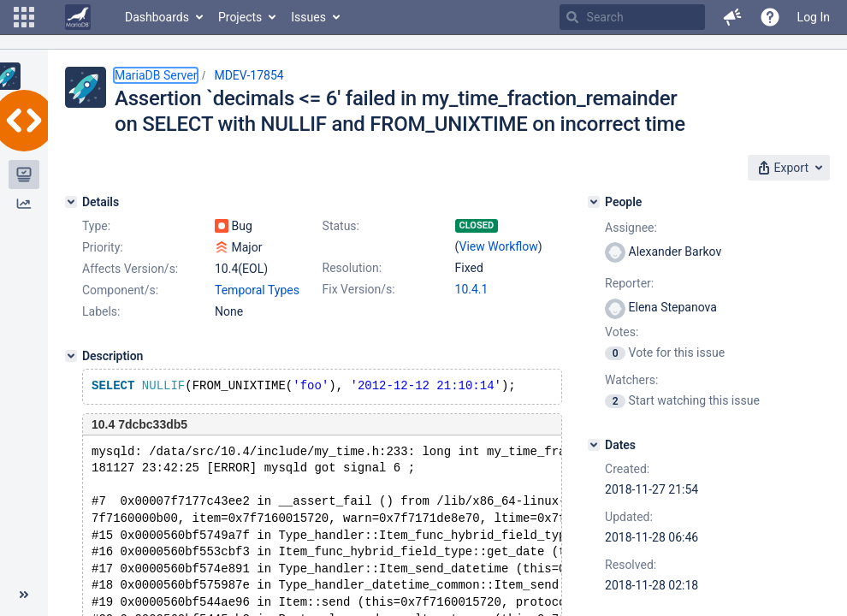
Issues (308, 17)
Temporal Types (257, 290)
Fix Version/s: (359, 289)
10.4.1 (472, 289)
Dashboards (157, 17)
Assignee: (631, 228)
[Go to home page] (78, 17)
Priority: (103, 247)
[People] (594, 202)
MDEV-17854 (249, 75)
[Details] (71, 202)
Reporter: (629, 283)
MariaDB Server (156, 75)
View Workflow (499, 246)
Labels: (101, 311)
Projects (240, 17)
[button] (24, 17)
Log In (814, 17)
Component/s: (120, 290)
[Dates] (594, 445)
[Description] (71, 356)
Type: (96, 226)
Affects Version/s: (130, 269)
